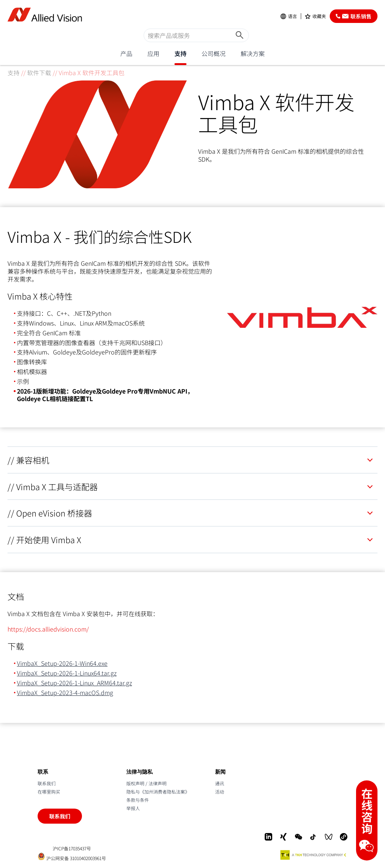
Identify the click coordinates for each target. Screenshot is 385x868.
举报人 (133, 808)
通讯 (220, 783)
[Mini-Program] (344, 837)
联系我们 (47, 783)
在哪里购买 (49, 792)
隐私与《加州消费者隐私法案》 (158, 792)
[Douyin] (314, 837)
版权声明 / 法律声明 (146, 783)
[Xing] (283, 837)
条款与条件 (138, 800)
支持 (180, 53)
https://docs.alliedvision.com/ (48, 629)
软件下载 (39, 73)
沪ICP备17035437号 (72, 848)
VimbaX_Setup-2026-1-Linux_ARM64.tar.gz (74, 683)
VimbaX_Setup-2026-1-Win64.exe (62, 663)
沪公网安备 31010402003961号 (72, 857)
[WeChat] (299, 837)
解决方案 (253, 53)
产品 (126, 53)
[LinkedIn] (268, 837)
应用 (153, 53)
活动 (220, 792)
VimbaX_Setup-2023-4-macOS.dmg (65, 692)
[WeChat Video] (329, 837)
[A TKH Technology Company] (314, 855)
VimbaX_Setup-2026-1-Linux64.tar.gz (67, 673)
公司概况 (214, 53)
